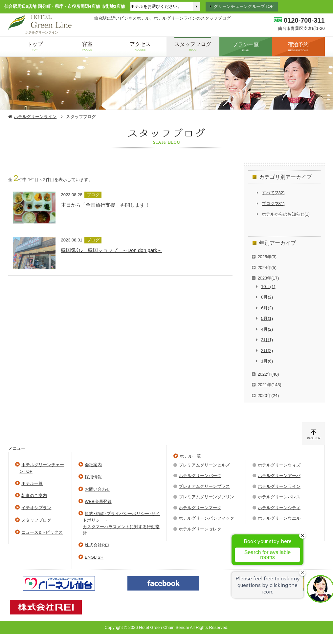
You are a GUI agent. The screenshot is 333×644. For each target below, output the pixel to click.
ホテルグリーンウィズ (279, 465)
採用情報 (93, 477)
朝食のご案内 (34, 496)
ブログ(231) (273, 204)
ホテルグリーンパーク (200, 476)
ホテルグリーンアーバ (279, 476)
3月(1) (267, 340)
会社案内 (93, 465)
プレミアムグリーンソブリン (206, 497)
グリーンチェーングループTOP (244, 6)
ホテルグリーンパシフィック (206, 518)
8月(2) (267, 297)
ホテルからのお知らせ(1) (286, 214)
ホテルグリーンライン (35, 117)
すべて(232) (273, 193)
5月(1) (267, 318)
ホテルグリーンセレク (200, 529)
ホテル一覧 (32, 483)
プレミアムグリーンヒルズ (204, 465)
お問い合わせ (98, 489)
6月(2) (267, 308)
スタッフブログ (36, 520)
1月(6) (267, 361)
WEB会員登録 (98, 501)
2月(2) (267, 351)
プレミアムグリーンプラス (204, 486)
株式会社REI (97, 545)
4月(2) (267, 329)
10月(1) (268, 287)
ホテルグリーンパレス (279, 497)
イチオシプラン (36, 508)
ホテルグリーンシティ (279, 508)
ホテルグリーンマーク (200, 508)
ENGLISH (94, 557)
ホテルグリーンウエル (279, 518)
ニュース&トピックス (42, 532)
